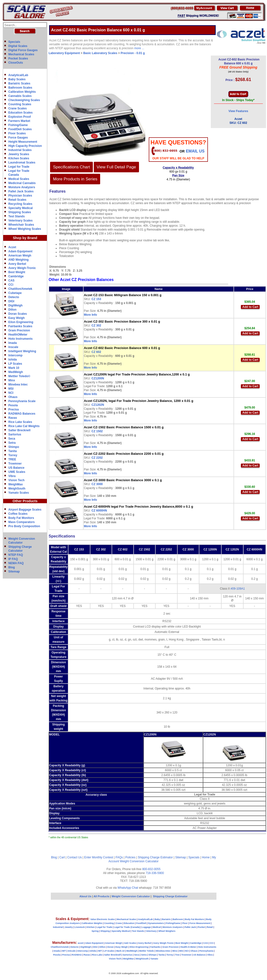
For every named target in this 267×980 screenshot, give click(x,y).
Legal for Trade (19, 167)
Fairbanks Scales (20, 326)
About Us (85, 896)
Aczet (12, 247)
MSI (11, 389)
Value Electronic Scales (103, 919)
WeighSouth (17, 489)
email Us (195, 151)
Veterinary (151, 931)
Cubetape (15, 293)
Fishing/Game (18, 125)
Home (206, 857)
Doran (110, 947)
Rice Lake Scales (20, 422)
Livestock (80, 927)
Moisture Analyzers (22, 187)
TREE (12, 459)
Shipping (105, 931)
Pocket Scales (18, 58)
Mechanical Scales (21, 54)
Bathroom (178, 919)
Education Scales (20, 113)
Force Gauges (18, 138)
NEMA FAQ (16, 563)
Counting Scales (20, 104)
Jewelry (69, 927)
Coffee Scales (18, 514)
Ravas (13, 418)
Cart (62, 857)
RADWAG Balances (22, 414)
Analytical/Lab (18, 75)
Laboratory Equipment (64, 53)
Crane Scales (17, 108)
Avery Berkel (17, 264)
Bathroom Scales (20, 88)
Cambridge (16, 276)
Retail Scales (17, 200)
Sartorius (15, 434)
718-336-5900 (155, 873)
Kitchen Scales (19, 158)
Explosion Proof (20, 117)
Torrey (13, 455)
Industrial (58, 927)
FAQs (119, 857)
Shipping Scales (20, 212)
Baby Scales (17, 79)
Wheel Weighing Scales (25, 229)
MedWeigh (16, 372)
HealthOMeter (18, 335)
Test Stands (16, 216)
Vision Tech (16, 480)
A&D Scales (130, 943)
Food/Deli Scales (20, 129)
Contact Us (74, 857)
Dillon (12, 310)
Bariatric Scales (19, 83)
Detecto (14, 297)
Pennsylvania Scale (22, 401)
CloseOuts (16, 63)
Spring (95, 931)
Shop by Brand (25, 238)
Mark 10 (14, 368)
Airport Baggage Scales (25, 510)
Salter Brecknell (19, 430)
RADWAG (77, 955)
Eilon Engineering (21, 322)
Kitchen (91, 927)
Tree (177, 955)
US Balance (16, 468)
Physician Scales (20, 196)
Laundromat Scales (22, 163)
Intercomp (15, 355)
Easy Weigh (16, 318)
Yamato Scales (19, 493)
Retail (210, 927)
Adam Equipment (20, 251)
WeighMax (16, 484)
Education (129, 923)
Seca (12, 439)
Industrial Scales (20, 150)
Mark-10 (120, 951)
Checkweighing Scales (24, 100)
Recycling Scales (20, 204)
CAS (11, 280)
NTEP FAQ (16, 555)
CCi (11, 285)
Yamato (154, 959)
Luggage (146, 927)
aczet (80, 943)
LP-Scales (109, 951)
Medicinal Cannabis (22, 183)
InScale (72, 951)
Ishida (13, 360)
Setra (12, 443)
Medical (157, 927)
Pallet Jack (190, 927)
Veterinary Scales (20, 221)
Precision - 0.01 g (133, 53)
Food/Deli (141, 923)
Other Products (25, 501)
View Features (238, 111)
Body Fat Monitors (21, 518)
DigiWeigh (15, 305)
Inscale (13, 347)
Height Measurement (23, 142)
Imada (13, 343)
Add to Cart (250, 307)
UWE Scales (17, 472)
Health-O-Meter (188, 947)
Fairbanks (155, 947)
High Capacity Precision (25, 146)
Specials (14, 42)
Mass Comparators (21, 522)
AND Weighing (18, 260)
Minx (12, 380)
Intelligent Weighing (22, 351)
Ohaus (13, 397)
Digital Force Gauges (23, 50)
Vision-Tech (115, 959)
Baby (157, 919)
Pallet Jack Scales (21, 191)
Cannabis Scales (20, 96)
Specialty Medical (21, 208)
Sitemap (14, 572)
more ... (139, 48)
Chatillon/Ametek (20, 289)
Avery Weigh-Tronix (22, 268)
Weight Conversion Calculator (139, 861)
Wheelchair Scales (21, 225)
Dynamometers (156, 923)
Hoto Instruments (20, 339)
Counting (109, 923)
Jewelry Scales (19, 154)
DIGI (11, 301)
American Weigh (20, 256)
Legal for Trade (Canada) (127, 927)
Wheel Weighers (167, 931)
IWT (64, 951)
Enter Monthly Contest (99, 857)
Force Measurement (200, 923)
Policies (130, 857)
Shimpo (14, 447)
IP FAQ (13, 559)
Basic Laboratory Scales (100, 53)
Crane (119, 923)
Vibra (12, 476)
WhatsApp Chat (128, 888)
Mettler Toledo (147, 951)
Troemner (15, 464)
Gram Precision (19, 330)
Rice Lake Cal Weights (24, 426)
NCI (11, 393)
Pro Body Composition (24, 526)
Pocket (202, 927)
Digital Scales (18, 46)
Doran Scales (18, 314)
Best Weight (17, 272)
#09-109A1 (238, 589)
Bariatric (166, 919)
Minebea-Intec (163, 951)
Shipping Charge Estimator (155, 857)
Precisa (14, 409)
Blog (12, 567)
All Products (102, 896)
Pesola (13, 405)
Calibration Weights (22, 92)
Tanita (12, 451)
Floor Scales (17, 133)
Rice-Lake (97, 955)
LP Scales (15, 364)
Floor (185, 923)
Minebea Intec (18, 385)
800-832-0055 (151, 869)
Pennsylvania (206, 951)
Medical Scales (19, 179)
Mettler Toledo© (19, 376)
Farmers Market (19, 121)
